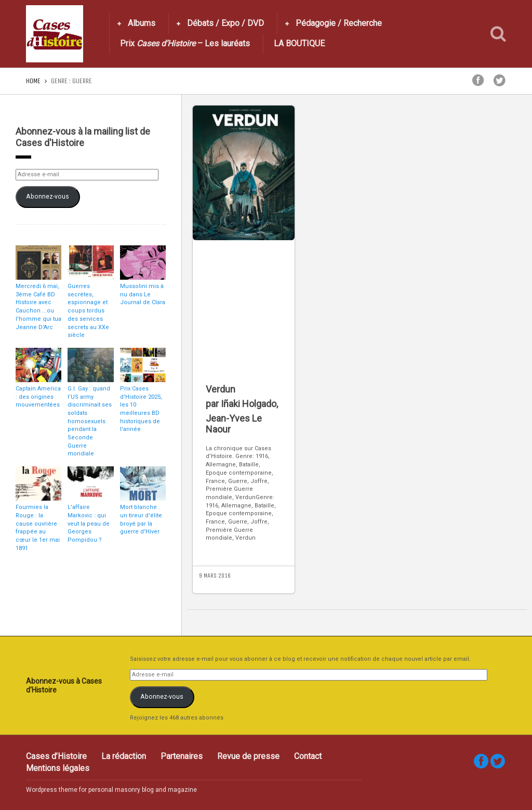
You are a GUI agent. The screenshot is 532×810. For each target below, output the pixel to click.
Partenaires (182, 756)
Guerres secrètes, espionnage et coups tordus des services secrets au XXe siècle (88, 311)
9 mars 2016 (215, 576)
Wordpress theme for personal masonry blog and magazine (111, 790)
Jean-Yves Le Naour (234, 424)
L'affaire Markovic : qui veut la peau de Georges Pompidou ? (89, 524)
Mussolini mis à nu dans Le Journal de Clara (143, 294)
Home (33, 81)
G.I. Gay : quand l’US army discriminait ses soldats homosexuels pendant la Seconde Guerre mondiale (90, 421)
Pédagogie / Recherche (339, 23)
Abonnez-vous (48, 197)
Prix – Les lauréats (185, 43)
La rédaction (124, 756)
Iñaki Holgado (249, 404)
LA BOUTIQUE (299, 43)
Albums (142, 23)
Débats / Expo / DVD (225, 23)
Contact (308, 756)
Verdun (221, 389)
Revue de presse (248, 756)
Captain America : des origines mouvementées (38, 397)
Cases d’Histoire (56, 756)
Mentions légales (58, 768)
